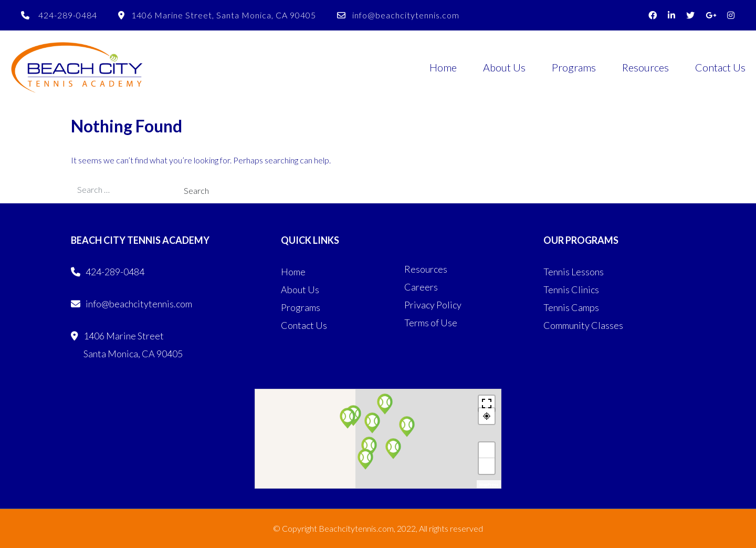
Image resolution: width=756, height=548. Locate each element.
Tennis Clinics (571, 289)
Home (443, 67)
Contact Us (720, 67)
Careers (421, 287)
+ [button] (487, 450)
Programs (574, 67)
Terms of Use (431, 323)
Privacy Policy (433, 305)
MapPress (489, 485)
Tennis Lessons (574, 272)
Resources (645, 67)
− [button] (487, 466)
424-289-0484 (59, 15)
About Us (504, 67)
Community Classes (583, 325)
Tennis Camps (571, 307)
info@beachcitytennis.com (398, 15)
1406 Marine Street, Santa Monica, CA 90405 (217, 15)
